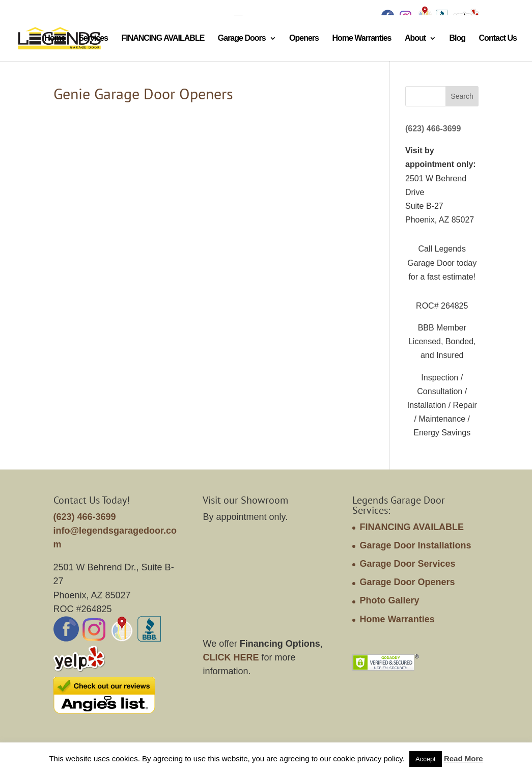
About (415, 38)
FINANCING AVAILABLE (163, 38)
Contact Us (498, 38)
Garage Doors (242, 38)
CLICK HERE (231, 657)
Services (93, 38)
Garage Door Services (407, 564)
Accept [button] (426, 759)
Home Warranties (361, 38)
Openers (304, 38)
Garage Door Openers (407, 582)
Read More (464, 758)
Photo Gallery (389, 600)
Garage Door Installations (415, 545)
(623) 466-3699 (433, 129)
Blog (458, 38)
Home (54, 38)
